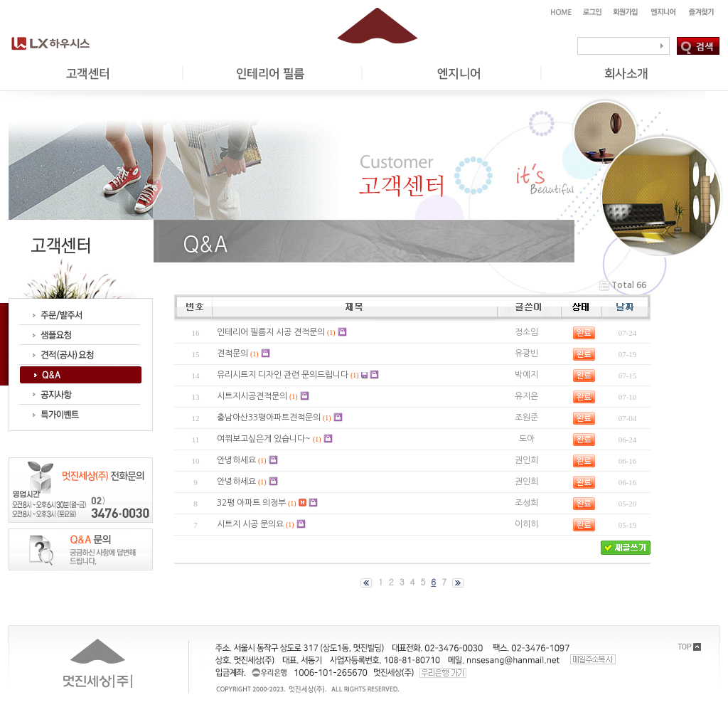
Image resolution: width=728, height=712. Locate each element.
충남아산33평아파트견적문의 (269, 418)
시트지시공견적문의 (252, 396)
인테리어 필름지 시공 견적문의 (271, 332)
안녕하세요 (236, 460)
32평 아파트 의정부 (251, 503)
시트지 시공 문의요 (250, 524)
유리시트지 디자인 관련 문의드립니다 (283, 375)
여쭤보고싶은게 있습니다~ (264, 439)
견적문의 (232, 354)
